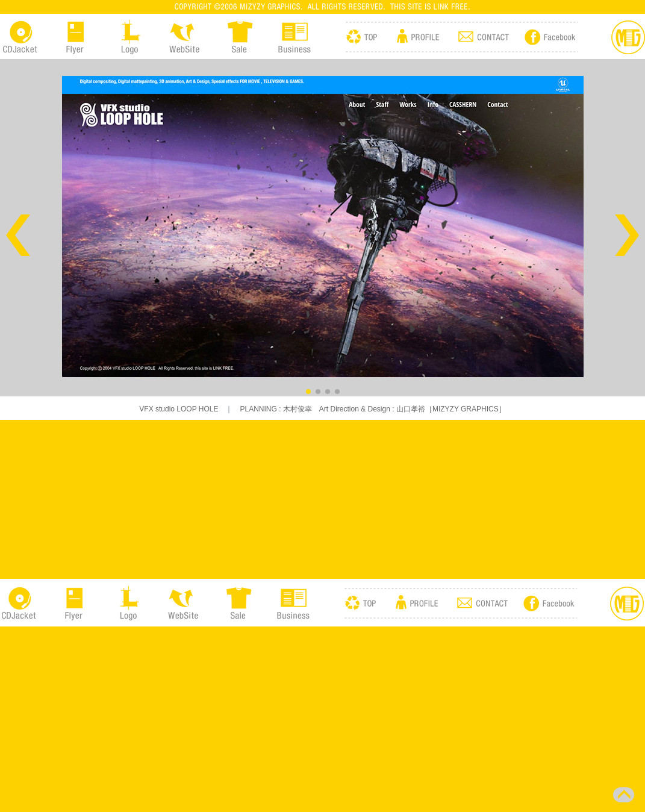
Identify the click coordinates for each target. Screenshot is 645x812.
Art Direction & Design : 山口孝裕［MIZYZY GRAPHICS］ (409, 409)
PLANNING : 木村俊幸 (276, 409)
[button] (18, 235)
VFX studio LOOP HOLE (179, 409)
